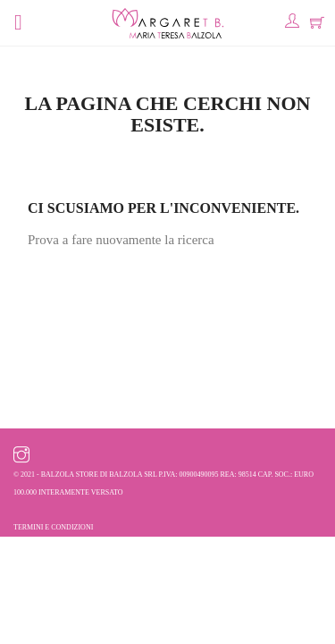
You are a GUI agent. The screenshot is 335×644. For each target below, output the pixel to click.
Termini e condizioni (53, 527)
